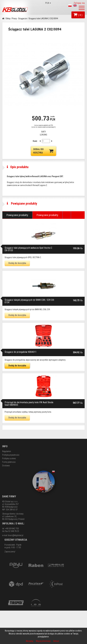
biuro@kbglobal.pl (16, 575)
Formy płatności (9, 501)
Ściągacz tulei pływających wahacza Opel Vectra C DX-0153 (28, 288)
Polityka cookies (9, 498)
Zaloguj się (79, 3)
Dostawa (6, 505)
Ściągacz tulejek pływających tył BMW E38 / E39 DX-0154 (30, 340)
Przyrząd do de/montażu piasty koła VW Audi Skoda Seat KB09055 (29, 443)
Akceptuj (30, 641)
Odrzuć (56, 641)
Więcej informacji (43, 641)
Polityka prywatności (11, 494)
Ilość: (35, 141)
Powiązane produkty (17, 254)
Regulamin (7, 491)
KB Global (16, 10)
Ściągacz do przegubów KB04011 (21, 391)
